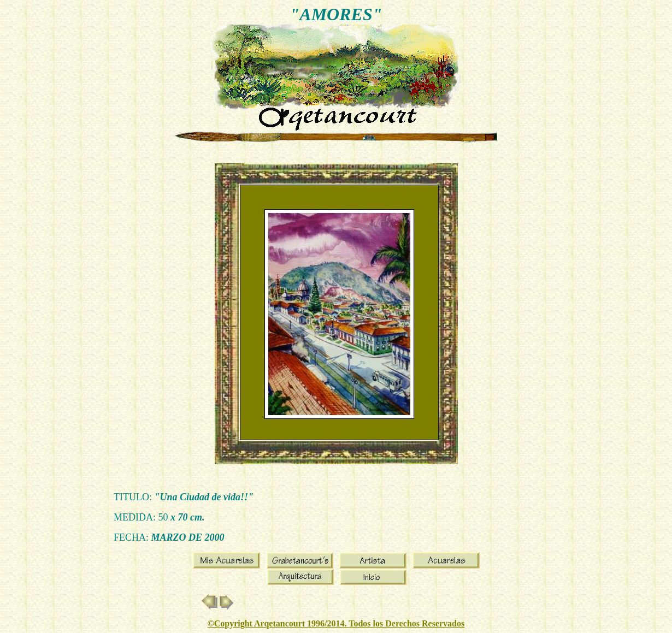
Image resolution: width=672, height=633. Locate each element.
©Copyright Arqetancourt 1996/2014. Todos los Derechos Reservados (336, 623)
